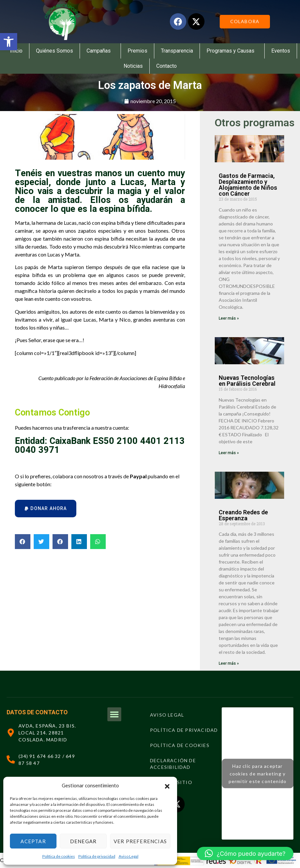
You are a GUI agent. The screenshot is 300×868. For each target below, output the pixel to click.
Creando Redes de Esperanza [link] (243, 515)
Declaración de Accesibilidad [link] (173, 764)
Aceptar (33, 841)
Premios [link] (137, 51)
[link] (9, 42)
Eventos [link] (281, 51)
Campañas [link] (100, 51)
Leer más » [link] (229, 318)
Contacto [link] (167, 66)
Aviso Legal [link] (129, 856)
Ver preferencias (140, 841)
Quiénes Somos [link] (55, 51)
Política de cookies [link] (59, 856)
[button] (167, 785)
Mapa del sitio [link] (171, 782)
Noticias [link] (133, 66)
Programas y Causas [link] (232, 51)
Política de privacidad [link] (97, 856)
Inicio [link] (16, 51)
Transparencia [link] (177, 51)
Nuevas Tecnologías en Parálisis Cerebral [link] (247, 381)
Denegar (83, 841)
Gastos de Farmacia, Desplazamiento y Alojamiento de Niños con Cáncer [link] (248, 185)
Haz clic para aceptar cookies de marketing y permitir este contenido (258, 774)
